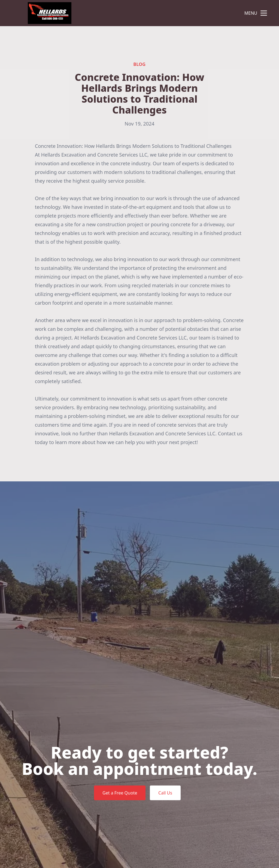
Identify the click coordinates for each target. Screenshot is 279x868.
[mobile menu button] (264, 13)
